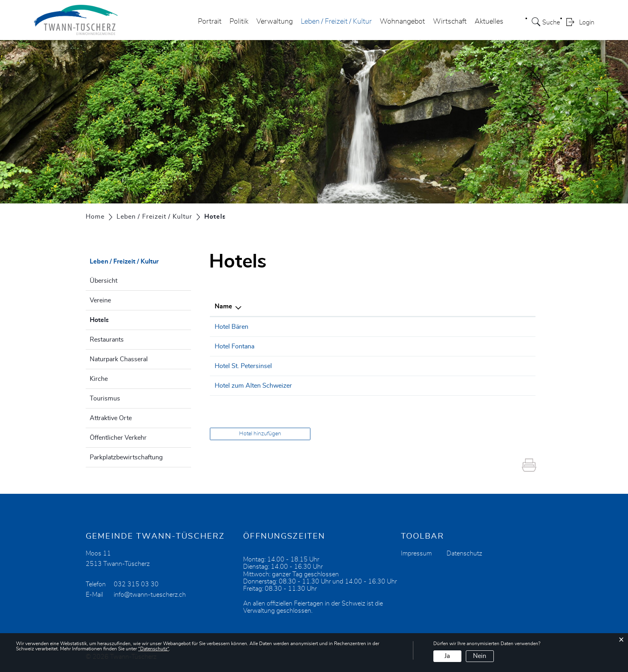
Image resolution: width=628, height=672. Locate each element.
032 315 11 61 (360, 386)
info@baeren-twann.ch (447, 327)
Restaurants (107, 340)
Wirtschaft (450, 22)
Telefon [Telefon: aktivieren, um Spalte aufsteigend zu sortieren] (349, 306)
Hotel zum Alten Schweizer (253, 386)
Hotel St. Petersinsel (243, 366)
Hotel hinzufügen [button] (260, 434)
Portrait (210, 22)
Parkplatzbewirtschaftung (126, 457)
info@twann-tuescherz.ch (150, 595)
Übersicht (104, 281)
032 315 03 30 (136, 584)
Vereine (100, 300)
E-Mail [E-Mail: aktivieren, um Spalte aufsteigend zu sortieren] (424, 306)
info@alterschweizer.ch (448, 386)
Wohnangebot (402, 22)
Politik (239, 22)
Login (587, 22)
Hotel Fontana (234, 346)
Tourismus (105, 398)
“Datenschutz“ (154, 649)
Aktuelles (489, 22)
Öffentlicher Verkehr (118, 438)
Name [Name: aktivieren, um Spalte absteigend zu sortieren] (223, 306)
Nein (480, 656)
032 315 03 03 (360, 346)
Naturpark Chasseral (119, 359)
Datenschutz (464, 553)
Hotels (119, 319)
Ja (447, 656)
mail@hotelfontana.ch (445, 346)
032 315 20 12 (360, 327)
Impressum (416, 553)
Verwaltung (275, 22)
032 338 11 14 (360, 366)
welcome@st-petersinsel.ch (454, 366)
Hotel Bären (231, 327)
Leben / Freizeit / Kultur (336, 22)
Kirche (99, 379)
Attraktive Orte (111, 418)
